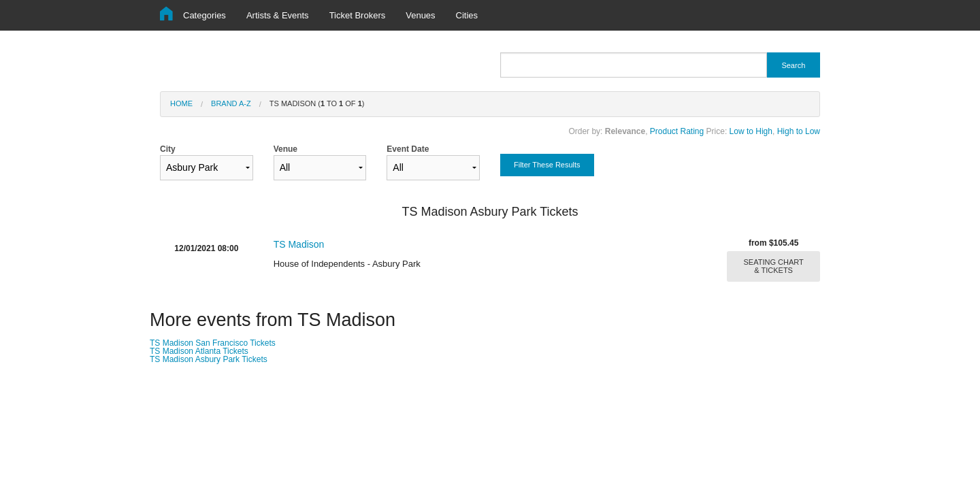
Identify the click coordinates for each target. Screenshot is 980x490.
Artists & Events (278, 15)
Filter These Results (547, 165)
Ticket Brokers (358, 15)
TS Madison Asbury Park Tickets (209, 359)
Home (181, 103)
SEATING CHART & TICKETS (774, 266)
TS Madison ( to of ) (317, 103)
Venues (420, 15)
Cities (467, 15)
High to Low (799, 131)
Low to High (751, 131)
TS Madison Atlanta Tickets (199, 351)
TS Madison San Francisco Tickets (213, 343)
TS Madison (299, 244)
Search (793, 65)
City (207, 162)
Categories (205, 15)
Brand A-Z (231, 103)
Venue (320, 162)
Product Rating (677, 131)
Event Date (433, 162)
